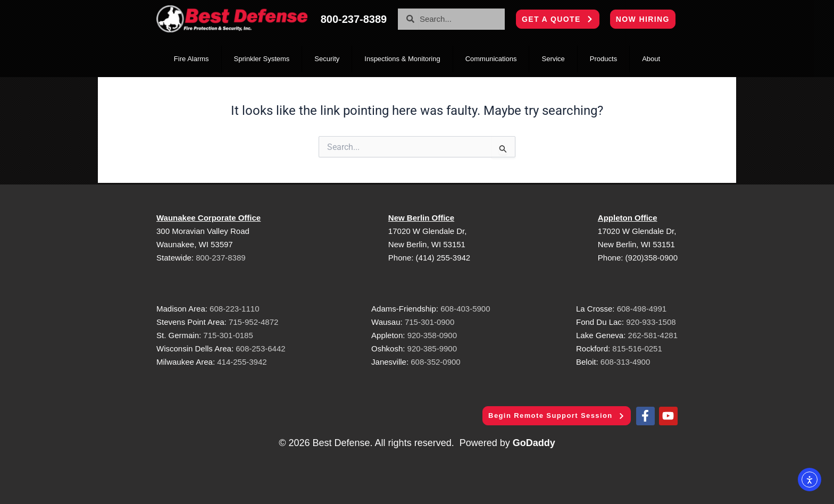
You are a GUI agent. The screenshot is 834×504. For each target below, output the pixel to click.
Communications (491, 59)
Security (327, 59)
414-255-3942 (242, 361)
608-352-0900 (435, 361)
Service (553, 59)
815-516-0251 (637, 347)
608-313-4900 (625, 361)
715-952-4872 (253, 321)
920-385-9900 (432, 347)
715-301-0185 (228, 334)
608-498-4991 (642, 308)
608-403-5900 (465, 308)
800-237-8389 (220, 257)
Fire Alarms (191, 59)
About (651, 59)
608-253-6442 (260, 347)
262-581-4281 (653, 334)
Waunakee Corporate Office (208, 217)
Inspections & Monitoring (402, 59)
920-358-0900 (432, 334)
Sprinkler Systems (262, 59)
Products (603, 59)
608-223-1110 (234, 308)
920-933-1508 (651, 321)
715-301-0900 (429, 321)
